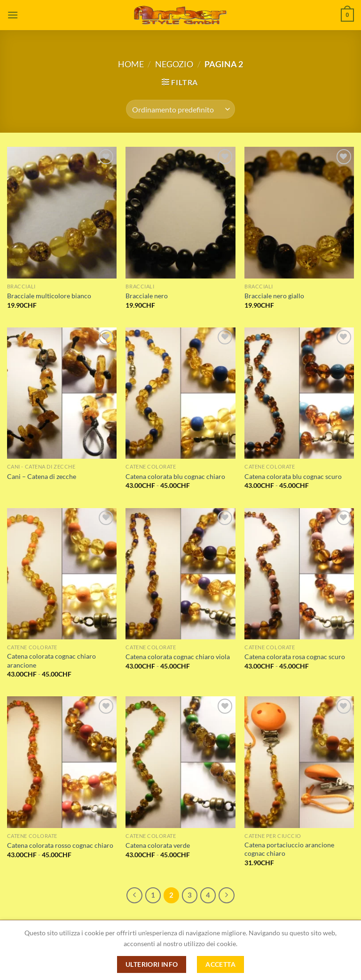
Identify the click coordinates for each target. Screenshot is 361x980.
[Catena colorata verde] (180, 762)
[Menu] (13, 15)
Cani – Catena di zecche (42, 476)
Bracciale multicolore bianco (49, 296)
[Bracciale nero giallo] (299, 212)
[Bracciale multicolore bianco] (62, 212)
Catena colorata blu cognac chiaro (175, 476)
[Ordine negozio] (180, 109)
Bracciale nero (147, 296)
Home (131, 64)
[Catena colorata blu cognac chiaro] (180, 393)
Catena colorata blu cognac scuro (293, 476)
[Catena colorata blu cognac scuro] (299, 393)
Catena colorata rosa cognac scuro (295, 657)
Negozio (174, 64)
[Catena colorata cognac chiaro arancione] (62, 574)
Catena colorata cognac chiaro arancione (51, 661)
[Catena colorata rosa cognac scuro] (299, 574)
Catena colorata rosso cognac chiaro (60, 845)
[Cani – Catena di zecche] (62, 393)
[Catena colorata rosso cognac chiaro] (62, 762)
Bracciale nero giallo (274, 296)
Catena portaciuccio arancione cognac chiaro (289, 849)
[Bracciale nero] (180, 212)
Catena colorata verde (158, 845)
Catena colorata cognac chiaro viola (178, 657)
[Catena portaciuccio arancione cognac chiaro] (299, 762)
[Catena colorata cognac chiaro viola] (180, 574)
